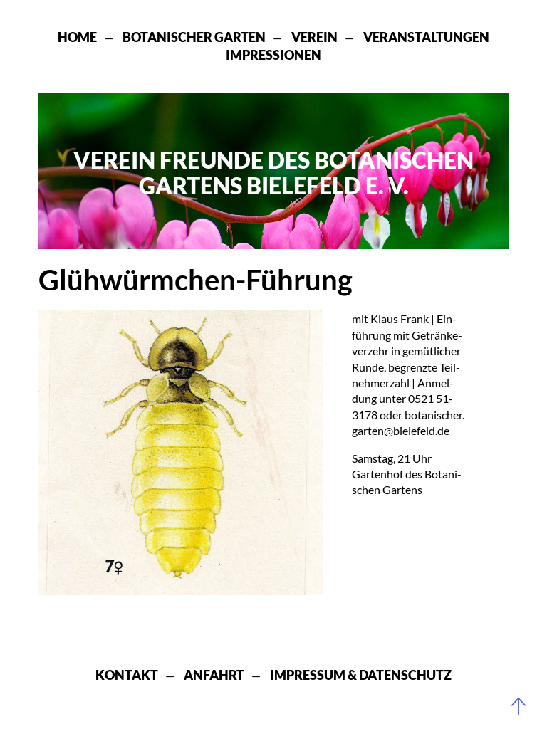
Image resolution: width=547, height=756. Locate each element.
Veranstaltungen (426, 37)
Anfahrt (214, 675)
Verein (314, 37)
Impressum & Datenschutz (361, 675)
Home (77, 37)
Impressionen (273, 55)
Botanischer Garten (194, 37)
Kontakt (127, 675)
